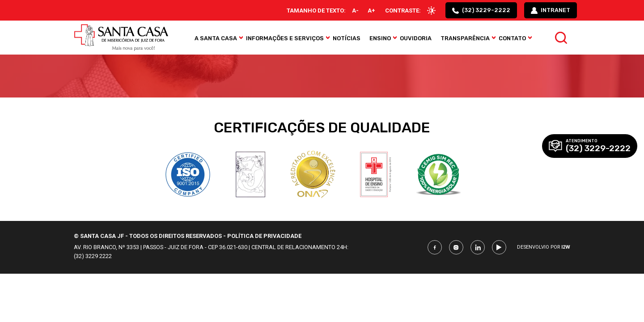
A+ (371, 11)
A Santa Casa (216, 38)
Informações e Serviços (285, 38)
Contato (512, 38)
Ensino (380, 38)
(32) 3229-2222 (481, 10)
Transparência (465, 38)
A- (355, 11)
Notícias (347, 38)
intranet (551, 10)
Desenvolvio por (544, 247)
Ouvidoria (416, 38)
